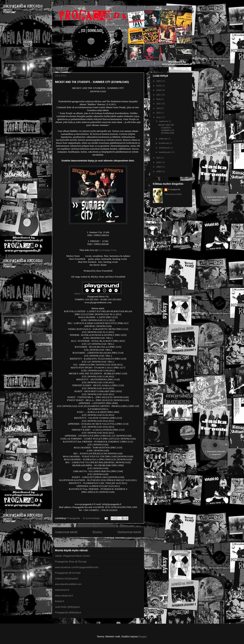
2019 (159, 86)
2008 (159, 172)
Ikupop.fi (60, 601)
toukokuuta (165, 148)
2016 (159, 99)
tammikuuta (165, 152)
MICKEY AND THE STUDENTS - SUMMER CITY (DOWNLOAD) (92, 82)
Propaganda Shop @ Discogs (71, 562)
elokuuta (163, 139)
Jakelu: (77, 293)
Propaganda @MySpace (68, 612)
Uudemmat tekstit (66, 532)
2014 (159, 108)
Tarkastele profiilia (173, 194)
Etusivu (97, 532)
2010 (159, 163)
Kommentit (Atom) (101, 542)
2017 (159, 95)
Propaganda (174, 190)
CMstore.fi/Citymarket (67, 579)
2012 (159, 118)
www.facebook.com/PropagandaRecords (77, 567)
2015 (159, 104)
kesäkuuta (164, 143)
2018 (159, 90)
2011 (159, 158)
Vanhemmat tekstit (129, 532)
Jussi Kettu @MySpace (68, 607)
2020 (159, 81)
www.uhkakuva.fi (64, 596)
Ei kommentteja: (92, 518)
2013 (159, 113)
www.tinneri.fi (62, 590)
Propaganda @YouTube (68, 573)
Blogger (142, 637)
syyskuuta (164, 121)
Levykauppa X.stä (107, 250)
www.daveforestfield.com (68, 584)
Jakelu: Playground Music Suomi (72, 556)
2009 (159, 167)
